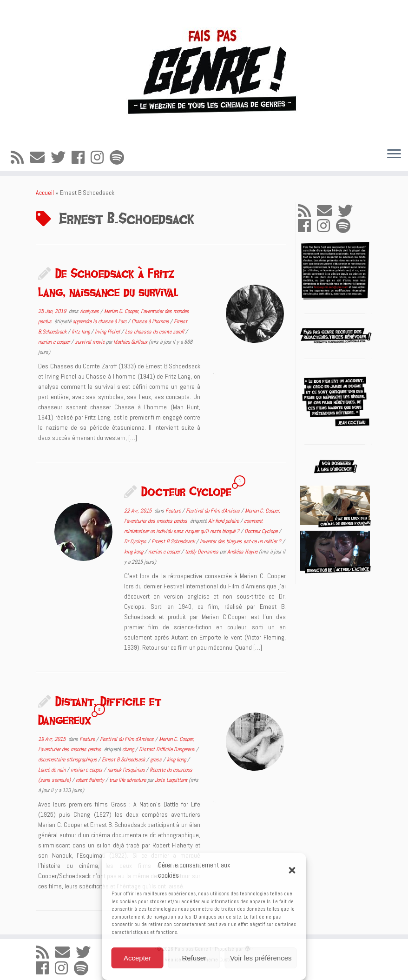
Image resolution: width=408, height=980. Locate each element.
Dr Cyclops (136, 541)
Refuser (194, 958)
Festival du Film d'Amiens (214, 511)
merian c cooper (55, 342)
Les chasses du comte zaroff (155, 332)
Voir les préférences (261, 958)
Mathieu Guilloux (130, 342)
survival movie (90, 342)
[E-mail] (40, 158)
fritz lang (81, 332)
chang (129, 749)
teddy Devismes (202, 552)
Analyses (90, 311)
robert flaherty (91, 780)
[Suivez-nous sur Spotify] (120, 158)
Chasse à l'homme (151, 321)
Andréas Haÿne (242, 552)
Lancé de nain (53, 770)
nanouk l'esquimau (127, 770)
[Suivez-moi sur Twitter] (61, 158)
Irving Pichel (108, 332)
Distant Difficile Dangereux (168, 749)
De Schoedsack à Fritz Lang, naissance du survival (108, 282)
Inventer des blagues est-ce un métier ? (241, 541)
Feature (174, 511)
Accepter (137, 958)
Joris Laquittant (171, 780)
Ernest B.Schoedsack (174, 541)
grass (157, 760)
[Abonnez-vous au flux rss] (20, 158)
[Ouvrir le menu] (394, 154)
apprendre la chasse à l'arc (100, 321)
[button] (292, 870)
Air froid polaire (224, 521)
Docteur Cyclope (186, 491)
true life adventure (128, 780)
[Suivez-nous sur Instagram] (100, 158)
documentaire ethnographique (68, 760)
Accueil (45, 193)
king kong (134, 552)
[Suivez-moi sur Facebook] (81, 158)
